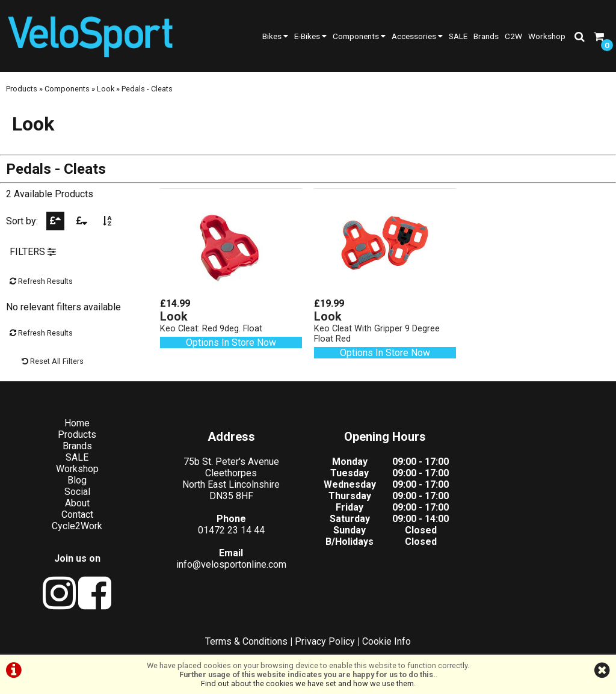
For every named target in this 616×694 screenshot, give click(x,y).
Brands (486, 36)
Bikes (275, 36)
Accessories (417, 36)
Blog (77, 480)
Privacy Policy (325, 641)
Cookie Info (387, 641)
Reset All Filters (53, 361)
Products (22, 89)
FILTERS (33, 252)
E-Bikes (310, 36)
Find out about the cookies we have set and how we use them (307, 683)
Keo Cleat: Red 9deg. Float (211, 329)
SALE (458, 36)
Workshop (547, 36)
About (77, 503)
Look (106, 89)
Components (359, 36)
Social (77, 492)
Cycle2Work (77, 526)
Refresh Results (41, 281)
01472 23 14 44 (231, 530)
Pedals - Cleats (147, 89)
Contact (77, 514)
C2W (513, 36)
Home (77, 423)
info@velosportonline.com (231, 564)
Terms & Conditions (246, 641)
